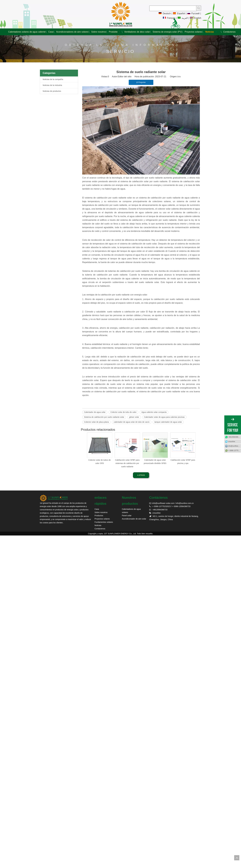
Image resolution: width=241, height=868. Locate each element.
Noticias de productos (52, 91)
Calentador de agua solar (95, 412)
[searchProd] (173, 8)
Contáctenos (100, 529)
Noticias (98, 525)
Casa (97, 509)
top (237, 858)
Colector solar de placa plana (96, 422)
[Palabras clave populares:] (199, 8)
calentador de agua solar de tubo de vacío (132, 422)
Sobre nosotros (101, 512)
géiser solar (134, 417)
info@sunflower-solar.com (163, 503)
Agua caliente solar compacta (154, 412)
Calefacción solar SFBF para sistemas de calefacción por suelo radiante (127, 463)
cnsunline (232, 442)
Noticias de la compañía (53, 79)
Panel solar (127, 516)
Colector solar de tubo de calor (123, 412)
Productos (99, 516)
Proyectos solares (102, 519)
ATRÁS (141, 475)
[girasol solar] (54, 498)
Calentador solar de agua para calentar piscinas (164, 417)
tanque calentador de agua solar (168, 422)
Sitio (179, 77)
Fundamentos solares (104, 522)
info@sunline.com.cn (185, 503)
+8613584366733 (235, 437)
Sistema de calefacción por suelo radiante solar (104, 417)
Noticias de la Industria (52, 85)
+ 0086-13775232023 (235, 451)
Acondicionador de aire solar (134, 519)
